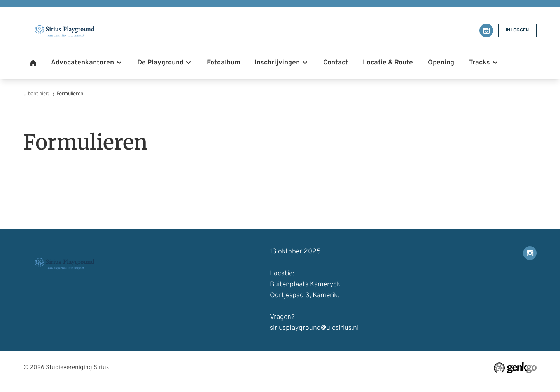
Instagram (486, 30)
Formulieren (70, 94)
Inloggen (518, 30)
